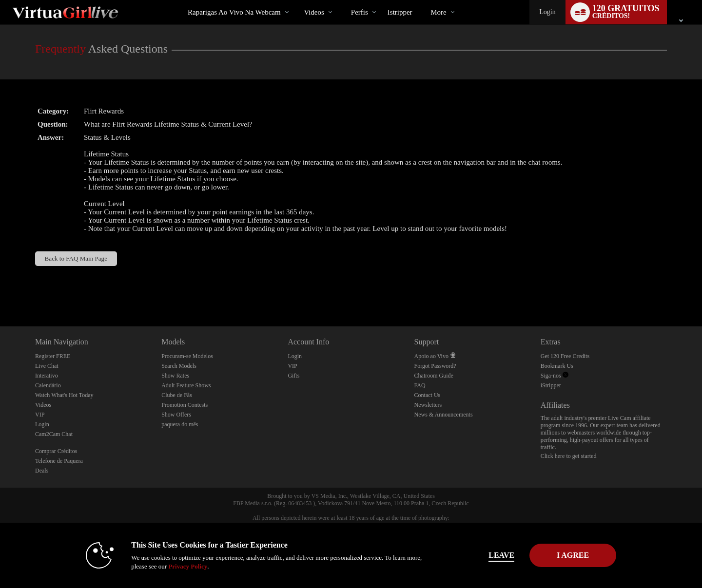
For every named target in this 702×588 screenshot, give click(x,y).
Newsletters (428, 405)
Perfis (360, 12)
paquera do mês (180, 424)
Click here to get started (569, 456)
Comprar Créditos (56, 451)
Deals (42, 471)
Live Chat (47, 366)
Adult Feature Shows (186, 385)
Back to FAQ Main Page (76, 258)
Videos (314, 12)
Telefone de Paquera (59, 461)
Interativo (47, 376)
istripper (400, 12)
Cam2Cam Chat (54, 434)
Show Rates (175, 376)
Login (547, 12)
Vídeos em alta (296, 0)
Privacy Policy (174, 566)
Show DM (0, 290)
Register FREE (53, 356)
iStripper (551, 385)
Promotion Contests (185, 405)
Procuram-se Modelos (187, 356)
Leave (487, 555)
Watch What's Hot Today (64, 395)
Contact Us (428, 395)
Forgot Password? (435, 366)
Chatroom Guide (434, 376)
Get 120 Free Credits (565, 356)
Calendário (48, 385)
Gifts (293, 376)
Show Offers (176, 415)
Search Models (179, 366)
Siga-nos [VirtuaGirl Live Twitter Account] (555, 376)
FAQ (420, 385)
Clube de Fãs (177, 395)
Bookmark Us (557, 366)
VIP (40, 415)
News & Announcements (444, 415)
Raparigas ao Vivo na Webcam (234, 12)
